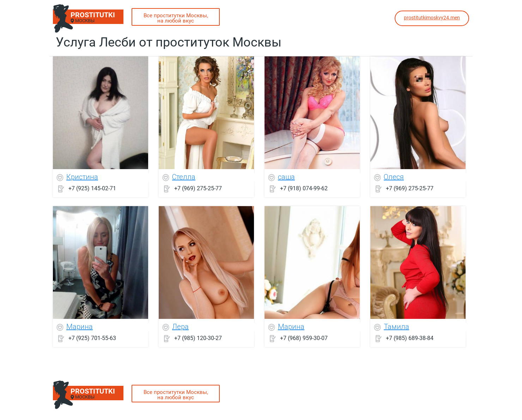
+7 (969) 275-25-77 (198, 188)
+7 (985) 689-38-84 (410, 338)
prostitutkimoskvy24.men (432, 18)
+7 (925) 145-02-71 (92, 188)
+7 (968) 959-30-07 (304, 338)
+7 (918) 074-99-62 (304, 188)
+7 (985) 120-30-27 (198, 338)
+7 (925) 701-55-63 (92, 338)
